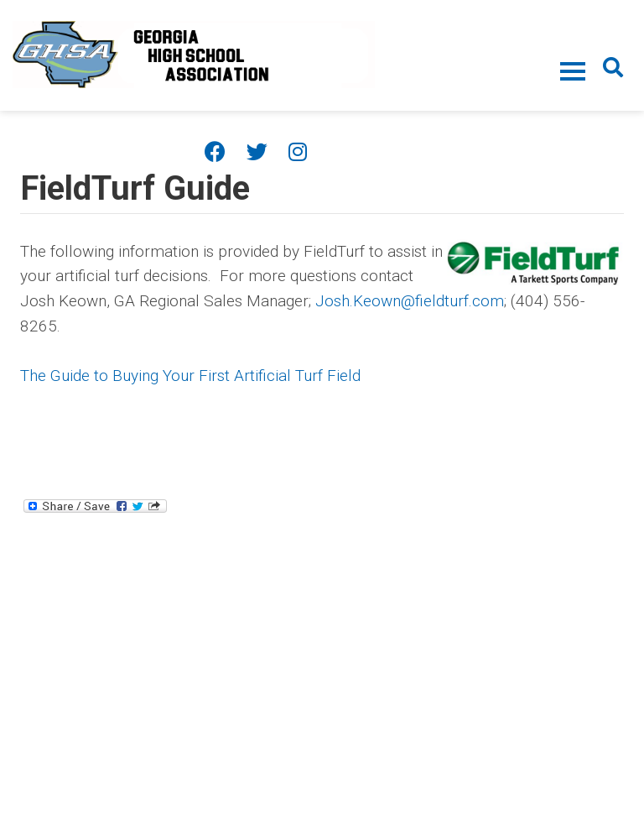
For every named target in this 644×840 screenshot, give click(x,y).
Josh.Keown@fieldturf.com (410, 301)
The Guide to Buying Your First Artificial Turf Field (190, 376)
